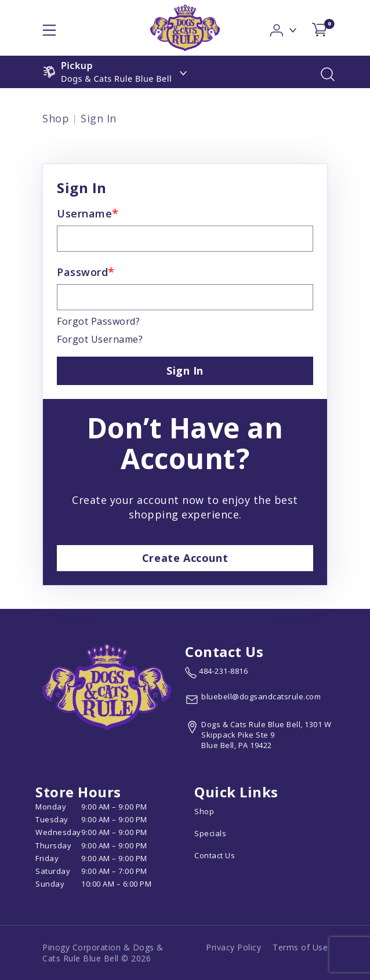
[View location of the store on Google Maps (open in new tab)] (260, 735)
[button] (284, 27)
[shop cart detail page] (320, 28)
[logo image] (185, 28)
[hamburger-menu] (49, 28)
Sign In (99, 118)
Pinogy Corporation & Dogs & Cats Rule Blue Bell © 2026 (103, 953)
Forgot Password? (98, 321)
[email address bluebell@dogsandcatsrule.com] (253, 699)
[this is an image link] (107, 686)
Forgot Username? (100, 339)
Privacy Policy (233, 947)
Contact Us (215, 855)
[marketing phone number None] (216, 673)
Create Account (185, 558)
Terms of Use (300, 947)
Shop (56, 118)
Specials (210, 833)
